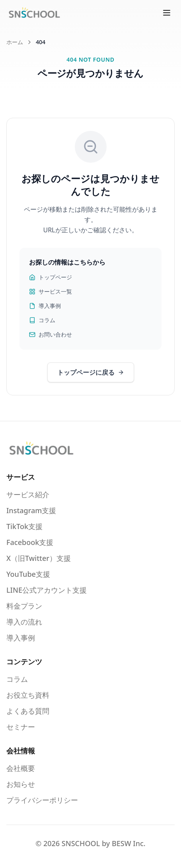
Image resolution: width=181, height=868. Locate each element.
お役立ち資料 (28, 695)
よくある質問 (28, 711)
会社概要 (21, 768)
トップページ (51, 277)
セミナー (21, 727)
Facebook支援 (30, 542)
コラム (42, 320)
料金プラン (24, 606)
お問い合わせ (51, 334)
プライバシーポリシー (42, 800)
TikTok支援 (24, 526)
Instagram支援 (31, 510)
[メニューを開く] (167, 13)
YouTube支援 (28, 574)
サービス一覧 (51, 291)
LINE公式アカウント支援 (47, 590)
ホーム (15, 42)
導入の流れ (24, 622)
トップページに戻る (91, 372)
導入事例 (45, 306)
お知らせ (21, 784)
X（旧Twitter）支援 (39, 558)
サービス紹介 (28, 494)
